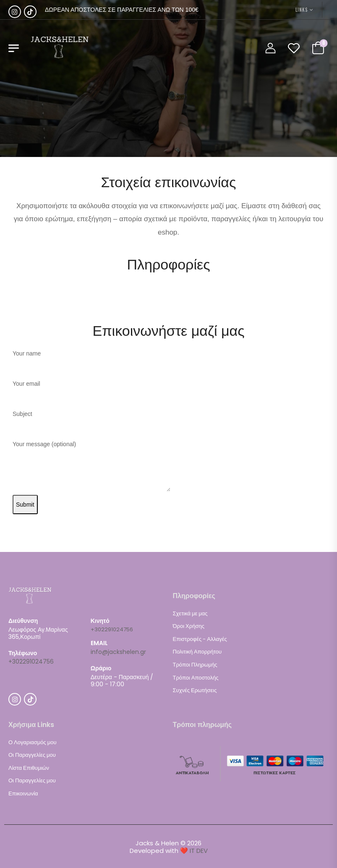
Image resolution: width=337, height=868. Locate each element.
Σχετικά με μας (190, 613)
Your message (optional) (91, 467)
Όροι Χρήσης (189, 626)
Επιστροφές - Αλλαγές (200, 639)
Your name (90, 361)
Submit (25, 505)
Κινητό (100, 621)
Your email (90, 391)
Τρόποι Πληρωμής (195, 665)
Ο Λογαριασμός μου (33, 742)
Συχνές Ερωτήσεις (195, 690)
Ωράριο (101, 668)
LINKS (302, 10)
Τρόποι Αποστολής (196, 678)
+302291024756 (31, 661)
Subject (90, 421)
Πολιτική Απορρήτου (197, 652)
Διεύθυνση (23, 621)
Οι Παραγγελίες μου (32, 755)
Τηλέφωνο (23, 653)
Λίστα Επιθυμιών (29, 768)
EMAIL (99, 643)
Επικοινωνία (23, 793)
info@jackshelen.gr (118, 652)
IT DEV (199, 851)
